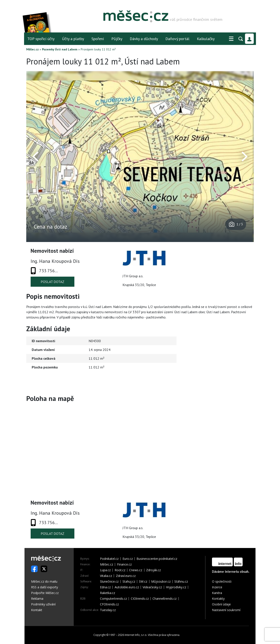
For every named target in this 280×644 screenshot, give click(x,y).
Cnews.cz (136, 570)
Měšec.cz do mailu (44, 581)
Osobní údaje (221, 604)
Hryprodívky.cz (176, 587)
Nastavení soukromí (226, 610)
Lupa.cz (105, 570)
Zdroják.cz (153, 570)
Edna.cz (105, 587)
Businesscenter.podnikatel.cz (157, 559)
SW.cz (143, 582)
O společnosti (222, 581)
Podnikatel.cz (109, 559)
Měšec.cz (32, 49)
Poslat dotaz (52, 282)
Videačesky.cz (152, 587)
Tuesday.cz (108, 610)
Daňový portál (177, 39)
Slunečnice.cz (109, 582)
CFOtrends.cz (109, 604)
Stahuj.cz (129, 582)
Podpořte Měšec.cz (45, 593)
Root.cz (120, 570)
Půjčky (117, 39)
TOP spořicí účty (41, 39)
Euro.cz (128, 559)
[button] (231, 39)
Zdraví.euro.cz (126, 576)
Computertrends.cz (113, 599)
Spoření (98, 39)
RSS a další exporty (45, 587)
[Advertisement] (226, 362)
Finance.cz (124, 564)
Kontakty (218, 599)
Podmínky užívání (43, 604)
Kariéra (217, 593)
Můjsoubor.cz (161, 582)
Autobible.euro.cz (127, 587)
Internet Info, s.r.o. (136, 635)
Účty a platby (73, 39)
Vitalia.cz (106, 576)
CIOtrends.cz (140, 599)
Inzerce (217, 587)
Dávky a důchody (144, 39)
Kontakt (37, 610)
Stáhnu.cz (181, 582)
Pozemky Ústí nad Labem (60, 49)
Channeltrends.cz (164, 599)
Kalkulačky (206, 39)
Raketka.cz (108, 593)
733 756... (48, 271)
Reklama (37, 599)
